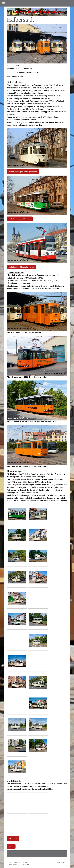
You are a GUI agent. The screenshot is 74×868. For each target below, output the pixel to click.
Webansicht (61, 862)
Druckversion (16, 862)
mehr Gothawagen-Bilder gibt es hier (23, 171)
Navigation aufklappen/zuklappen (37, 3)
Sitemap (26, 862)
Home (11, 846)
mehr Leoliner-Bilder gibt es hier (21, 267)
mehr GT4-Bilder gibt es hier (20, 219)
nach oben (13, 838)
